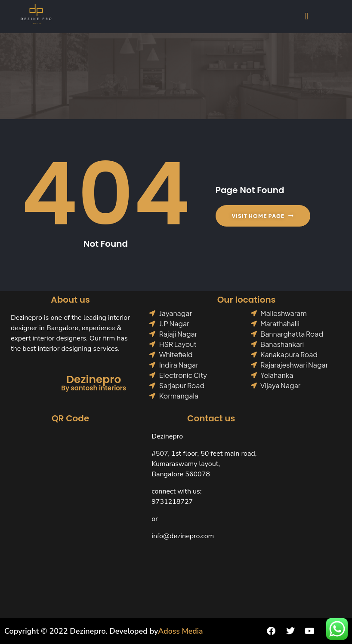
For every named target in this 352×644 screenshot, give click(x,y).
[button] (307, 16)
